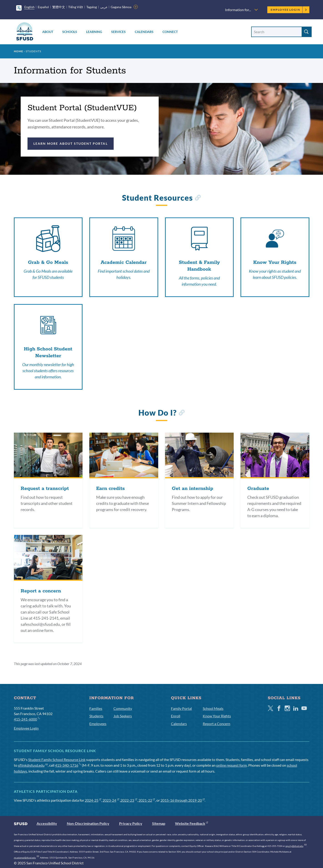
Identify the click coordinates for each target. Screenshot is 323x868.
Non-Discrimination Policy (88, 823)
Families (96, 708)
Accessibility (47, 823)
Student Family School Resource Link (57, 759)
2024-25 (93, 800)
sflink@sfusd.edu (33, 765)
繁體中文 (59, 7)
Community (123, 708)
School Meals (213, 708)
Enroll (176, 716)
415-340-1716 (68, 765)
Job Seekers (123, 716)
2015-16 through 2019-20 (183, 800)
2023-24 (111, 800)
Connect (170, 32)
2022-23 (129, 800)
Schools (70, 32)
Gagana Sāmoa (121, 7)
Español (43, 7)
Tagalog (92, 7)
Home (19, 51)
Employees (98, 724)
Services (118, 32)
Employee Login (289, 10)
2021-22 (147, 800)
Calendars (144, 32)
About (48, 32)
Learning (94, 32)
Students (96, 716)
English (29, 7)
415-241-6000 (27, 719)
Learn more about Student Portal (71, 143)
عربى (104, 7)
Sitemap (159, 823)
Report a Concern (217, 724)
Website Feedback (192, 823)
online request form (232, 765)
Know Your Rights (217, 716)
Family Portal (181, 708)
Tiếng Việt (76, 7)
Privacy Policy (131, 823)
